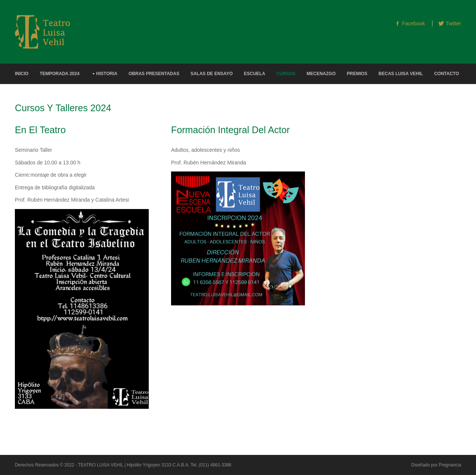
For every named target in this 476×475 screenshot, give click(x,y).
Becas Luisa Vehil (401, 74)
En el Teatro (40, 130)
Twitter (454, 23)
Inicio (22, 74)
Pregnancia (450, 465)
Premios (357, 74)
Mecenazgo (321, 74)
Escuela (255, 74)
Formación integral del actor (230, 130)
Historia (107, 74)
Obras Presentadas (154, 74)
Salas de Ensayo (212, 74)
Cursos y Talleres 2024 (63, 108)
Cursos (286, 74)
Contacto (446, 74)
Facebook (413, 23)
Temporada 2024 (60, 74)
